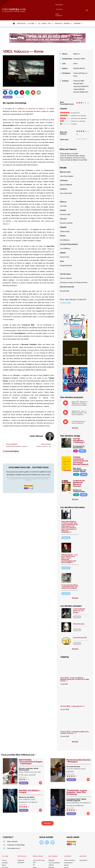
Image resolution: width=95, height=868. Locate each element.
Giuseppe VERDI (79, 48)
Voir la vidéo (67, 292)
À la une (32, 13)
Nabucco (42, 98)
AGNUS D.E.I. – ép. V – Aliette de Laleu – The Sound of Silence (79, 402)
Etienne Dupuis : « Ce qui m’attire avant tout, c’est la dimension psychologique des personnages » (69, 548)
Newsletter (43, 5)
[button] (32, 13)
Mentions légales (35, 863)
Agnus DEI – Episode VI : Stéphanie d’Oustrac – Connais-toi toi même (80, 392)
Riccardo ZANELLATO (81, 81)
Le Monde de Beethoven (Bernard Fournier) (79, 472)
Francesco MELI (79, 70)
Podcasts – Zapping (63, 13)
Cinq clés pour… (79, 613)
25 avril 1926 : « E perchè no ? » (73, 695)
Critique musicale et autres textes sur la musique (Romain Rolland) (81, 450)
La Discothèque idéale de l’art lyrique (79, 600)
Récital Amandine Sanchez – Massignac (79, 750)
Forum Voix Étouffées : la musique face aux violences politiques (70, 576)
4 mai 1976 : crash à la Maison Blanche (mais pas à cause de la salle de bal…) (75, 668)
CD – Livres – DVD (45, 13)
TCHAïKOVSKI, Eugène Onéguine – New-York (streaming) (77, 781)
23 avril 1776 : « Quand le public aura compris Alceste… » (75, 721)
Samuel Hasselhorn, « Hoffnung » (79, 430)
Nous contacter (65, 5)
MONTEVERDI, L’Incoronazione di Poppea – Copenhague (31, 751)
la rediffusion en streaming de (27, 98)
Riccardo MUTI (78, 73)
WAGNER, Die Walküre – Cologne (29, 780)
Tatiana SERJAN (79, 78)
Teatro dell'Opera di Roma (80, 64)
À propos (53, 5)
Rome (76, 53)
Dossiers (78, 13)
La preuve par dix (80, 627)
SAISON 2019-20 (79, 57)
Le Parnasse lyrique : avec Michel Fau (79, 411)
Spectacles (21, 13)
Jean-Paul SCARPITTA (81, 76)
